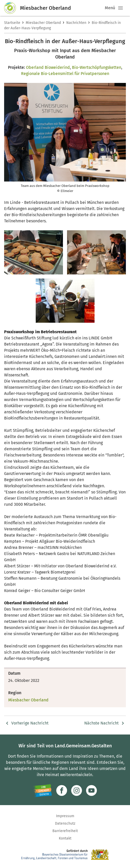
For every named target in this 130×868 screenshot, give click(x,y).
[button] (120, 8)
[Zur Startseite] (12, 8)
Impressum (65, 816)
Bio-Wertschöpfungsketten (97, 67)
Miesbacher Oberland (43, 23)
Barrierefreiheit (65, 831)
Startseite (12, 23)
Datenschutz (65, 823)
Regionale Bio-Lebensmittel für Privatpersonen (65, 74)
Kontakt (65, 838)
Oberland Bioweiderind (48, 67)
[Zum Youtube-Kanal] (91, 790)
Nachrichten (76, 23)
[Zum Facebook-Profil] (62, 790)
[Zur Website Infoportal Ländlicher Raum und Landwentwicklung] (43, 790)
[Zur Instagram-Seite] (77, 790)
